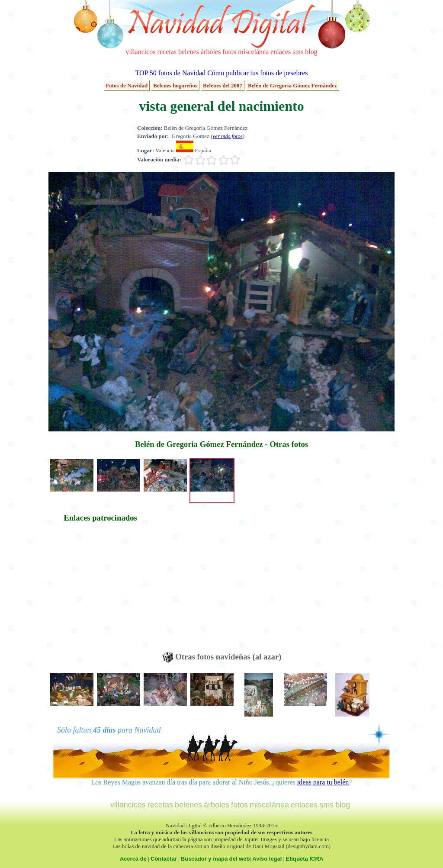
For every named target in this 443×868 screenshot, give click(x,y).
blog (311, 52)
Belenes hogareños (175, 85)
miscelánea (253, 52)
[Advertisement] (100, 591)
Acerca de (133, 859)
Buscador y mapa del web (215, 859)
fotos (229, 52)
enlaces (281, 52)
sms (298, 52)
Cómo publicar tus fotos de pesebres (257, 73)
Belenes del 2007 (223, 85)
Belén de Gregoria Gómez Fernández (292, 85)
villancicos (140, 52)
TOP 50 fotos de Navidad (170, 73)
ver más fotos (227, 136)
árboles (211, 52)
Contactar (164, 859)
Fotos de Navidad (127, 85)
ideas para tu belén (323, 782)
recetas (167, 52)
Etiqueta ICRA (305, 859)
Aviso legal (267, 859)
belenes (189, 52)
